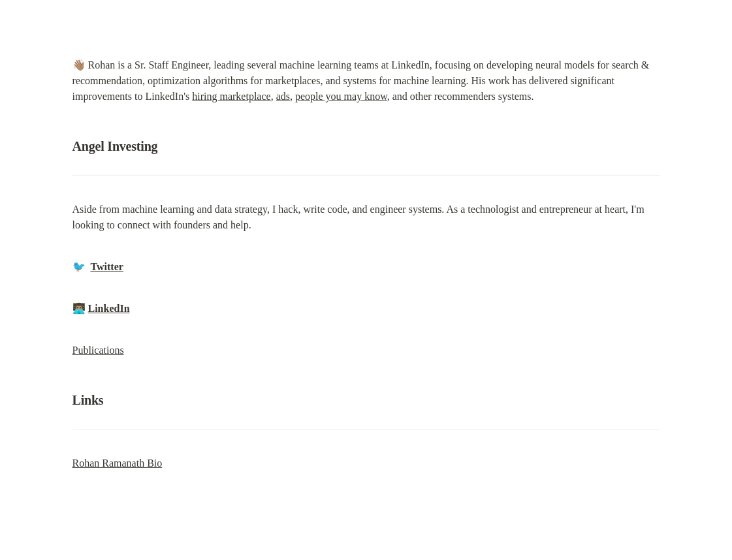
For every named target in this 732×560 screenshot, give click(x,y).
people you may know (341, 96)
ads (283, 96)
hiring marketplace (231, 96)
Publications (98, 350)
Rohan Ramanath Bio (118, 463)
